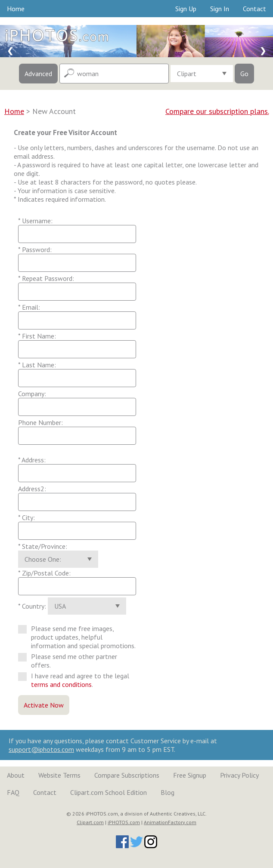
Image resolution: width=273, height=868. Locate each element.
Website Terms (59, 775)
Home (16, 9)
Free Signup (190, 775)
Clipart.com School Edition (109, 792)
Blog (168, 792)
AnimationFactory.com (170, 822)
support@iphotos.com (41, 749)
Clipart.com (90, 822)
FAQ (13, 792)
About (16, 775)
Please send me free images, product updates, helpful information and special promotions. (77, 637)
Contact (254, 9)
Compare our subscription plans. (217, 111)
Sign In (220, 9)
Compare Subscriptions (127, 775)
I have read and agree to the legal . (74, 680)
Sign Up (186, 9)
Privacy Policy (239, 775)
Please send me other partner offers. (68, 661)
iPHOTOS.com (124, 822)
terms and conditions (61, 684)
